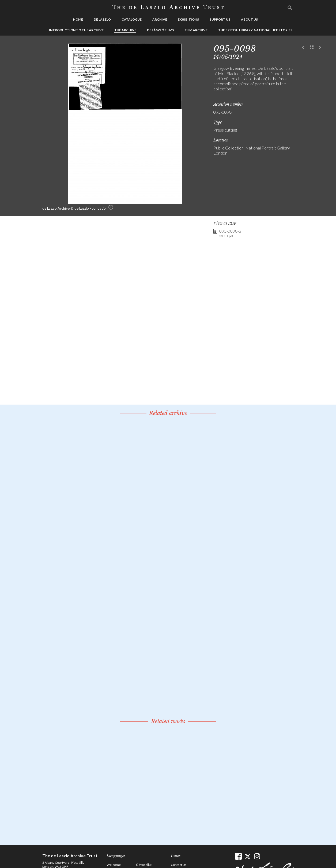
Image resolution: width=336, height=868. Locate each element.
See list (312, 48)
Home (78, 19)
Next (320, 48)
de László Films (161, 30)
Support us (220, 19)
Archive (160, 19)
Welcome (114, 865)
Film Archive (196, 30)
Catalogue (132, 19)
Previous (303, 48)
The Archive (125, 30)
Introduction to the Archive (76, 30)
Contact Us (179, 865)
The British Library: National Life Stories (255, 30)
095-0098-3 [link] (230, 233)
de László (102, 19)
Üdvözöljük (144, 865)
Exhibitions (188, 19)
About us (249, 19)
